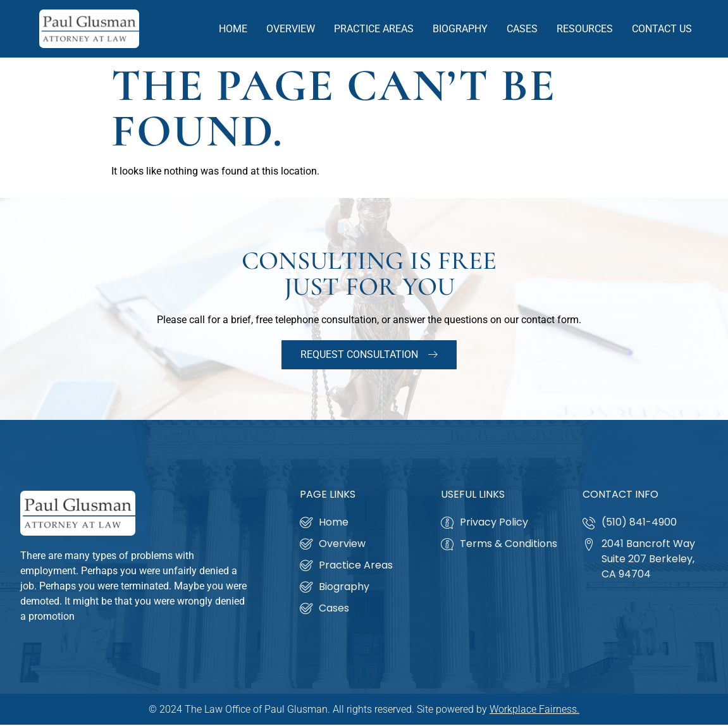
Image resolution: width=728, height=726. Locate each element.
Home (233, 29)
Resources (585, 29)
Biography (460, 29)
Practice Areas (374, 29)
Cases (522, 29)
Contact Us (662, 29)
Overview (291, 29)
